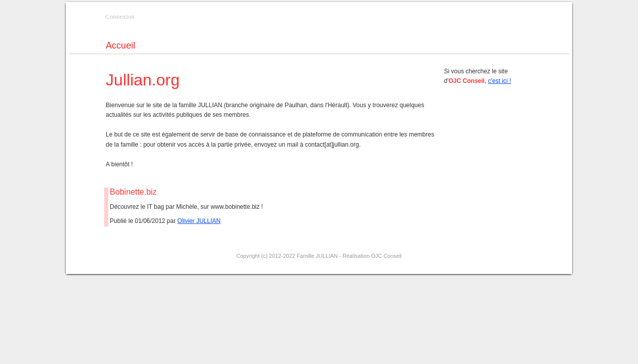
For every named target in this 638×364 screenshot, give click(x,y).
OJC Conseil (386, 256)
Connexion (120, 16)
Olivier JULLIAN (199, 221)
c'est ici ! (500, 81)
